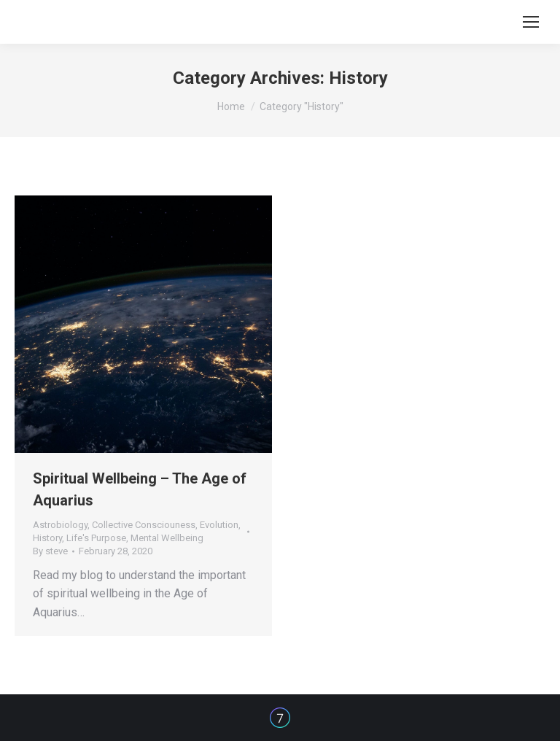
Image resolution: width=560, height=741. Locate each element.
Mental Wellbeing (167, 538)
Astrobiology (60, 525)
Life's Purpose (96, 538)
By (50, 551)
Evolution (219, 525)
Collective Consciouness (144, 525)
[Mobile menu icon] (531, 22)
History (47, 538)
